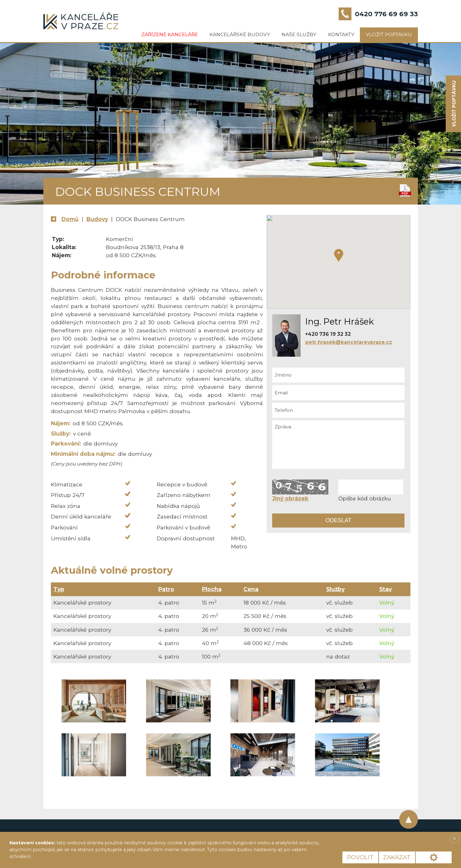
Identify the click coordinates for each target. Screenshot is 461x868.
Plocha (212, 589)
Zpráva (338, 445)
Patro (166, 589)
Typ (59, 589)
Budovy (97, 219)
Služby (335, 589)
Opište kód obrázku (365, 498)
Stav (385, 589)
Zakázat (397, 857)
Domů (70, 219)
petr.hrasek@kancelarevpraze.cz (349, 342)
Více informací (54, 856)
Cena (251, 589)
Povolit (360, 857)
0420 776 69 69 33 (386, 14)
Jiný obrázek (290, 498)
